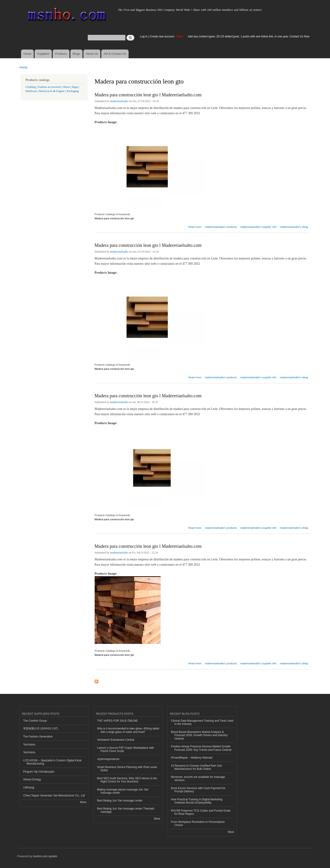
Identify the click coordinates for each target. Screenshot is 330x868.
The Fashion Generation (38, 737)
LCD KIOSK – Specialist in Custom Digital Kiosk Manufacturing (52, 762)
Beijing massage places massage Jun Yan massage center (123, 791)
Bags (75, 87)
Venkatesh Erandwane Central (116, 740)
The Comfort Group (35, 721)
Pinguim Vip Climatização (39, 772)
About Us (92, 54)
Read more (195, 226)
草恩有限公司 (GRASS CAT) (41, 729)
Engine (60, 91)
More (83, 802)
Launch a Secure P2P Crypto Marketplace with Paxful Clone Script (126, 749)
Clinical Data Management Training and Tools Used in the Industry (202, 722)
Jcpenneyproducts (108, 759)
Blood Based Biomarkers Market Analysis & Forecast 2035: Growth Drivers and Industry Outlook (199, 735)
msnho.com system (45, 856)
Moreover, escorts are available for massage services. (198, 779)
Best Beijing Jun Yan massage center (120, 801)
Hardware (31, 91)
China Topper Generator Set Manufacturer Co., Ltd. (54, 796)
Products (61, 54)
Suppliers (43, 54)
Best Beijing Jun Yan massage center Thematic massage (126, 810)
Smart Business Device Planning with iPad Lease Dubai (127, 769)
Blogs (76, 54)
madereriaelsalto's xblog (294, 227)
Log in (144, 36)
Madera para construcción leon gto (115, 218)
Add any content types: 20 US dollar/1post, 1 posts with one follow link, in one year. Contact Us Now (249, 36)
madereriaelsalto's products (221, 227)
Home (27, 54)
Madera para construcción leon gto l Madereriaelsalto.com (148, 95)
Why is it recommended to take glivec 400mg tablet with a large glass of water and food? (128, 730)
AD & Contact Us (115, 54)
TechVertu (29, 745)
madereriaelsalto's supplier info (258, 227)
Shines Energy (32, 779)
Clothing (31, 87)
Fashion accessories (49, 87)
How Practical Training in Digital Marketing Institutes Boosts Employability (197, 801)
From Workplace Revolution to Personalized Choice (198, 823)
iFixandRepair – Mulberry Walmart (192, 758)
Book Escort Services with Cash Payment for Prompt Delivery (198, 790)
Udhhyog (29, 787)
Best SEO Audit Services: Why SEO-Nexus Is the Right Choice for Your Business (127, 780)
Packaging (73, 91)
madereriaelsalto (119, 101)
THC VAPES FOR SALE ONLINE (118, 721)
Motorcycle (46, 91)
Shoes (67, 87)
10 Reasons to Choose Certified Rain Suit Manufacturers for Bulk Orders (196, 767)
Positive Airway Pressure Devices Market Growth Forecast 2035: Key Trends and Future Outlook (201, 748)
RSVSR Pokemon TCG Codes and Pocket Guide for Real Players (201, 812)
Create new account (162, 36)
